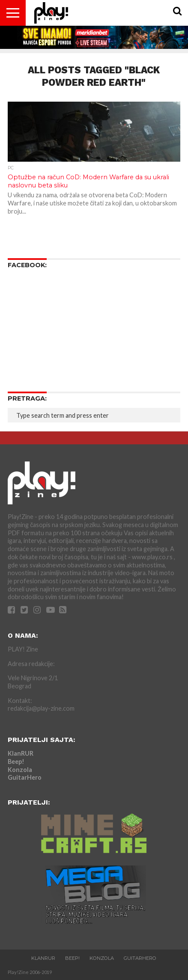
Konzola (20, 770)
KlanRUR (21, 753)
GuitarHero (25, 777)
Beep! (16, 761)
